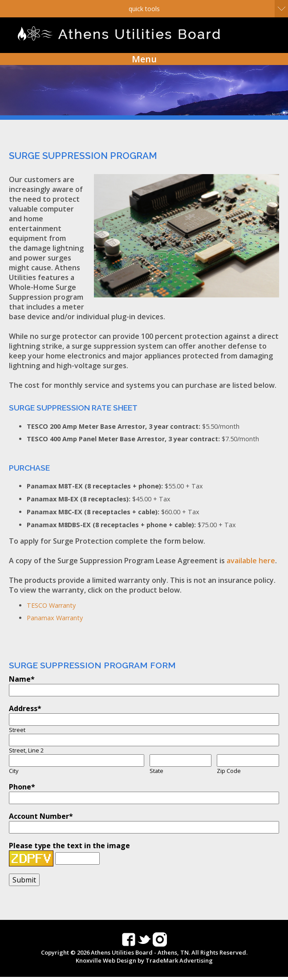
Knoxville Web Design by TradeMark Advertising (144, 960)
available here (251, 561)
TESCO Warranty (51, 605)
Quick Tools (144, 9)
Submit (24, 880)
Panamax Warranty (55, 618)
